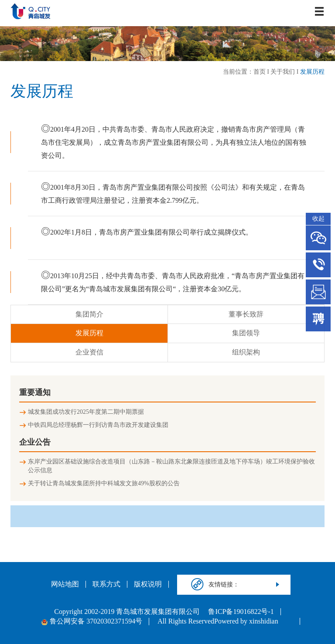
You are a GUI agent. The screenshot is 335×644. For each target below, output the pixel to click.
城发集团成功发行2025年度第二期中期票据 (86, 412)
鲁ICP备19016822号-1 (241, 612)
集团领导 (246, 333)
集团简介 (89, 314)
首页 (260, 72)
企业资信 (89, 352)
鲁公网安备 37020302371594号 (92, 621)
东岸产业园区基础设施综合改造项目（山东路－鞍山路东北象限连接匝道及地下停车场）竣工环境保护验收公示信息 (171, 466)
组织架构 (246, 352)
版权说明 (148, 584)
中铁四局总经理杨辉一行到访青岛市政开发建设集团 (98, 425)
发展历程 (312, 72)
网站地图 (65, 584)
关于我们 (283, 72)
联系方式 (106, 584)
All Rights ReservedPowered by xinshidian (218, 621)
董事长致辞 (246, 314)
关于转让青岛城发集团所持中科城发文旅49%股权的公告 (104, 483)
